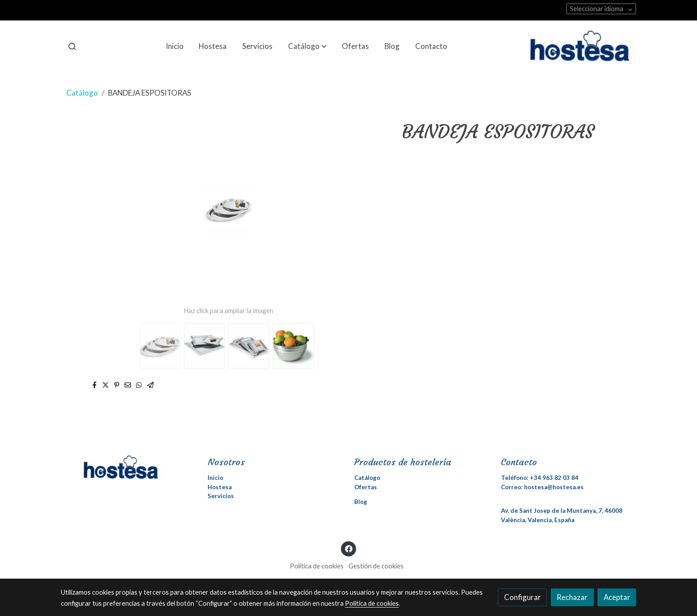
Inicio (215, 478)
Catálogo (82, 93)
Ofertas (366, 487)
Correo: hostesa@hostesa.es (542, 487)
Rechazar (572, 597)
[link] (583, 46)
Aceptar (617, 597)
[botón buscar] (72, 46)
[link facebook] (348, 548)
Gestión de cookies (376, 566)
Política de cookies (317, 566)
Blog (361, 502)
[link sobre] (128, 467)
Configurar (523, 597)
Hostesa (220, 487)
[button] (307, 46)
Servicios (221, 496)
